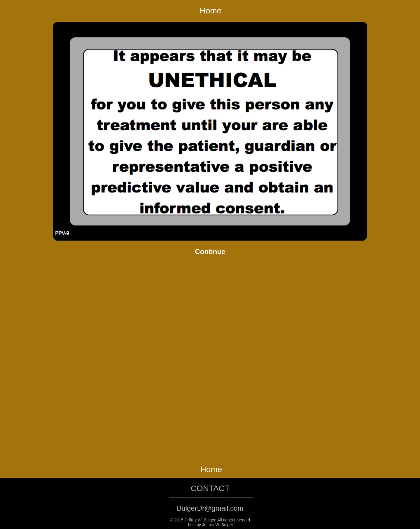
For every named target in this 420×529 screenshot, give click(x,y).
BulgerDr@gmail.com (210, 508)
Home (211, 11)
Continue (210, 252)
